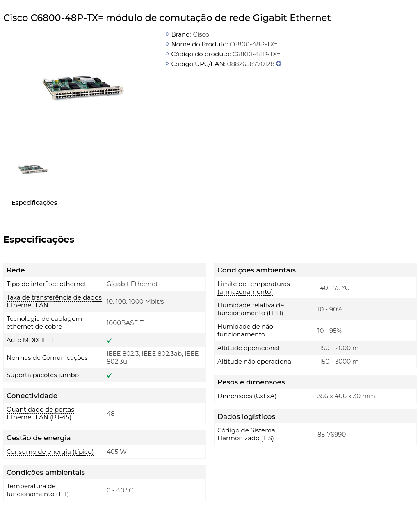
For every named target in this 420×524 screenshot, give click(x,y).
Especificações (34, 203)
